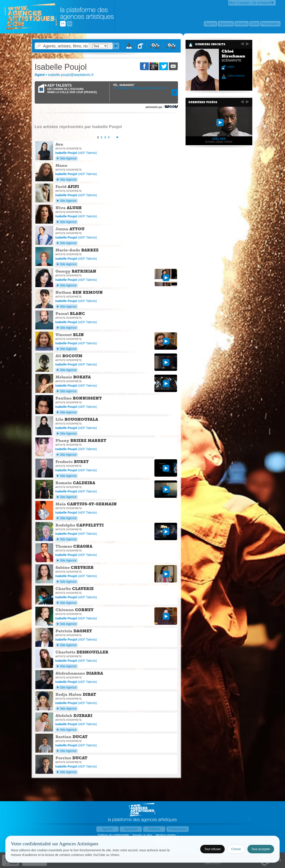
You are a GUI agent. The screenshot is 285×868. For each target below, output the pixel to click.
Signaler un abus (142, 835)
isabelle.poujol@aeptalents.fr (140, 88)
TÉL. (124, 85)
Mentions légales (166, 835)
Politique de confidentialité (114, 835)
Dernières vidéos (203, 102)
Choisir (236, 849)
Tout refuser (212, 849)
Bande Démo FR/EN (219, 142)
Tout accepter (261, 849)
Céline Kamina (236, 76)
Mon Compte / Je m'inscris (250, 3)
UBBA (231, 67)
